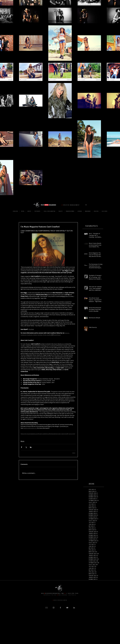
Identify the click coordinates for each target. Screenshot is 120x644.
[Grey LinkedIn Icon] (74, 608)
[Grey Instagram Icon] (54, 608)
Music (22, 441)
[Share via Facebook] (22, 447)
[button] (86, 205)
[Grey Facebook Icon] (60, 608)
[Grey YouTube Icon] (67, 608)
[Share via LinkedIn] (31, 447)
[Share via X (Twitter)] (26, 447)
